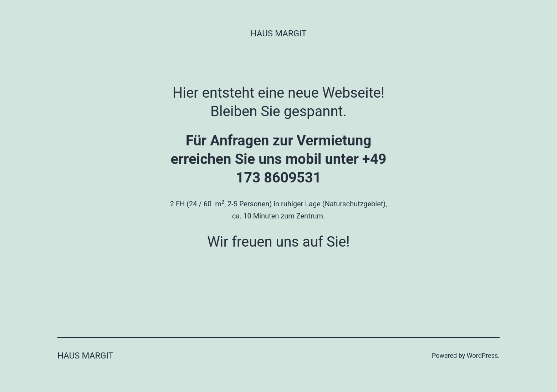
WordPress (482, 355)
